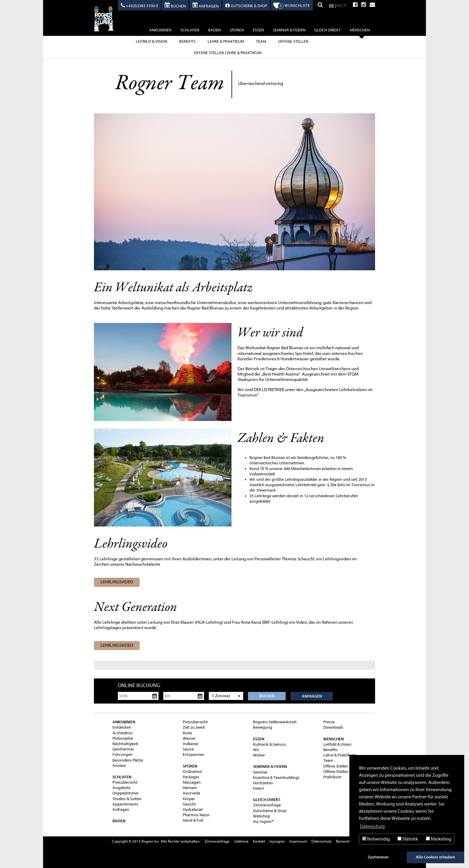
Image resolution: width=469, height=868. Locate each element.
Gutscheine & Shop (270, 811)
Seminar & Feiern (289, 30)
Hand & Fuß (193, 820)
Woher (259, 755)
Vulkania (190, 744)
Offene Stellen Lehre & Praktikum (228, 53)
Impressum (298, 841)
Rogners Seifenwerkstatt (275, 722)
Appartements (125, 804)
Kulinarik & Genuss (269, 744)
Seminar (260, 772)
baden (214, 30)
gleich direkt (328, 30)
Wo (256, 750)
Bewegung (263, 727)
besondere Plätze (128, 760)
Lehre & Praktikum (226, 41)
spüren (237, 30)
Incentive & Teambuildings (276, 778)
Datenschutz (322, 841)
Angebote (121, 788)
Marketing (439, 839)
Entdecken (122, 727)
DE (332, 6)
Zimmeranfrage (267, 805)
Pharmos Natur (196, 815)
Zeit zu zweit (194, 727)
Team (261, 41)
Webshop (262, 816)
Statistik (408, 839)
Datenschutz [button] (372, 826)
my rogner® (263, 822)
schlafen (190, 30)
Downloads (333, 727)
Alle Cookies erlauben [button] (435, 857)
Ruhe (187, 733)
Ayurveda (191, 793)
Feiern (259, 788)
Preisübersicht (125, 782)
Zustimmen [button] (378, 857)
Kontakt (259, 841)
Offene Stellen (293, 41)
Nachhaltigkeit (125, 744)
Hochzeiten (263, 783)
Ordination (192, 772)
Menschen (360, 31)
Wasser (189, 738)
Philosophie (123, 738)
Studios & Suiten (127, 799)
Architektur (123, 733)
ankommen (160, 30)
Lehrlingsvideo (117, 582)
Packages (191, 777)
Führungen (122, 755)
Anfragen (312, 696)
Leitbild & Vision (151, 41)
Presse (329, 722)
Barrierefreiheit (348, 841)
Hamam (190, 788)
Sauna (188, 749)
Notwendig (376, 839)
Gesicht (189, 804)
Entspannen (194, 755)
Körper (189, 799)
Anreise (119, 766)
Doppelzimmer (126, 793)
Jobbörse (241, 841)
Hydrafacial (193, 810)
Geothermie (123, 749)
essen (258, 30)
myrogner (277, 841)
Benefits (187, 41)
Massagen (192, 782)
